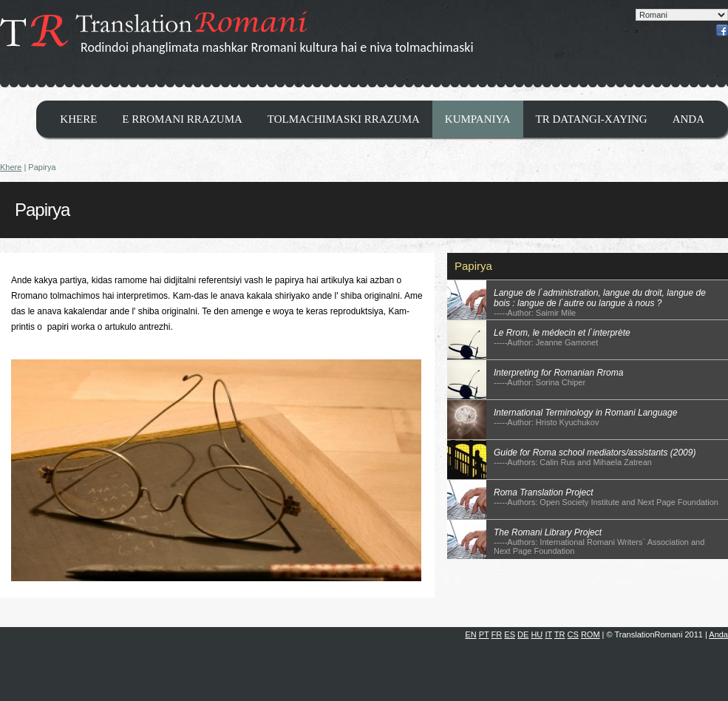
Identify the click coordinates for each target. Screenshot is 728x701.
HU (537, 634)
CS (573, 634)
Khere (78, 119)
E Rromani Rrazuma (182, 119)
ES (510, 634)
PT (484, 634)
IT (548, 634)
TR (560, 634)
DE (523, 634)
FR (497, 634)
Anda (688, 119)
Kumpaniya (478, 119)
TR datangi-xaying (592, 119)
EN (470, 634)
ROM (591, 634)
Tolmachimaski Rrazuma (344, 119)
